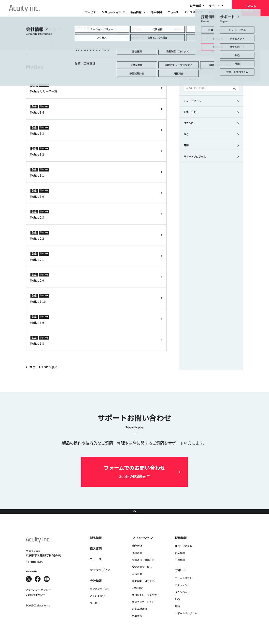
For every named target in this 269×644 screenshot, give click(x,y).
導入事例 (156, 12)
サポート (214, 6)
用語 (186, 145)
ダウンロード (191, 123)
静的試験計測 (140, 616)
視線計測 (137, 560)
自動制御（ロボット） (144, 588)
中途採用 (180, 567)
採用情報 (195, 6)
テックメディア (194, 12)
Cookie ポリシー (35, 602)
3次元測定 (138, 595)
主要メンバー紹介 (100, 596)
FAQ (186, 134)
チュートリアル (192, 101)
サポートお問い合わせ (251, 8)
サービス (90, 12)
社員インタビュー (185, 553)
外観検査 (137, 623)
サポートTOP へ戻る (43, 367)
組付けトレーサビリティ (146, 602)
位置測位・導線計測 (143, 567)
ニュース (173, 12)
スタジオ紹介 (97, 603)
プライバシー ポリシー (38, 597)
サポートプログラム (195, 157)
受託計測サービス (142, 574)
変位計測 (137, 581)
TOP (11, 21)
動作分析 (137, 553)
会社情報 (214, 12)
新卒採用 (180, 560)
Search (234, 88)
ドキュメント (191, 112)
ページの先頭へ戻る (134, 515)
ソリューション (111, 12)
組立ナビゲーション (143, 609)
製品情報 (136, 12)
